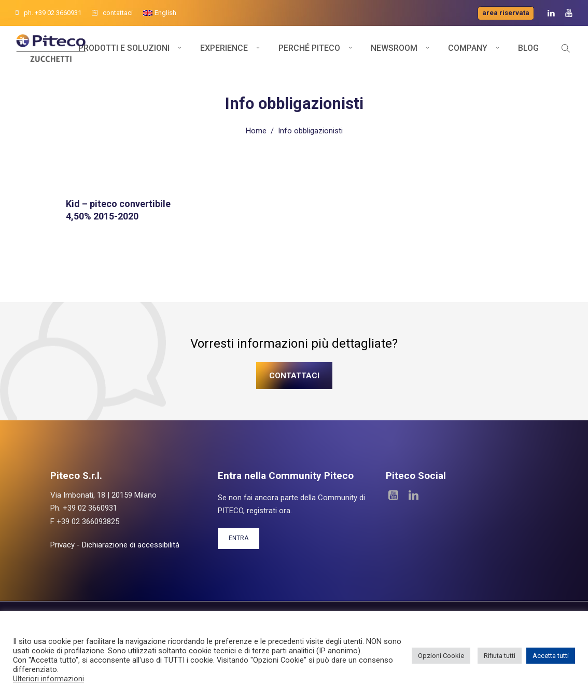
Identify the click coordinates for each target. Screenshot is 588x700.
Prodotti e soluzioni (124, 51)
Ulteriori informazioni (48, 679)
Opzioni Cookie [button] (441, 656)
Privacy (62, 544)
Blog (528, 51)
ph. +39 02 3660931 (48, 13)
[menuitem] (160, 13)
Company (468, 51)
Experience (224, 51)
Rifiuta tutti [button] (500, 656)
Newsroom (394, 51)
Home (256, 130)
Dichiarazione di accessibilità (131, 544)
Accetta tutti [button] (551, 656)
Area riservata (506, 13)
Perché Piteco (309, 51)
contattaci (112, 13)
